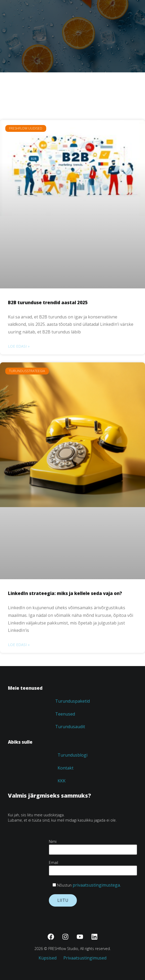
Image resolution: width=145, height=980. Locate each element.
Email (93, 866)
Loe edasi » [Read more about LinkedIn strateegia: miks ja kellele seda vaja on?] (19, 645)
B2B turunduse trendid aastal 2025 (48, 302)
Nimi (93, 845)
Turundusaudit (70, 727)
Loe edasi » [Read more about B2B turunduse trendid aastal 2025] (19, 346)
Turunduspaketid (72, 701)
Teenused (65, 714)
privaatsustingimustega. (97, 885)
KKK (62, 781)
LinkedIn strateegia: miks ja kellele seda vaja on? (65, 593)
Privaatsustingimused (85, 958)
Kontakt (66, 768)
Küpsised (50, 958)
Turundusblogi (72, 755)
